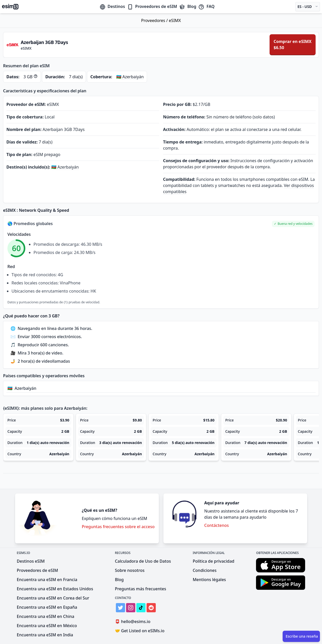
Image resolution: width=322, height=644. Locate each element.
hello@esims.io (134, 622)
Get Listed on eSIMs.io (140, 631)
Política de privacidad (213, 561)
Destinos (112, 6)
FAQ (206, 6)
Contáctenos (217, 525)
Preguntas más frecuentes (140, 589)
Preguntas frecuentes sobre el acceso (118, 527)
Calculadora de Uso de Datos (143, 561)
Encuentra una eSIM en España (47, 607)
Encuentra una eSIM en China (46, 616)
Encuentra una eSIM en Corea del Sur (53, 598)
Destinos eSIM (31, 561)
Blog (188, 6)
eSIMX (175, 20)
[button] (293, 224)
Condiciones (204, 570)
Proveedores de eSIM (152, 6)
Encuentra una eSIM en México (47, 626)
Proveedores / (155, 20)
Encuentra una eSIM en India (45, 635)
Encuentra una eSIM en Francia (47, 580)
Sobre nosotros (130, 570)
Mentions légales (209, 580)
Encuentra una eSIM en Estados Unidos (55, 589)
